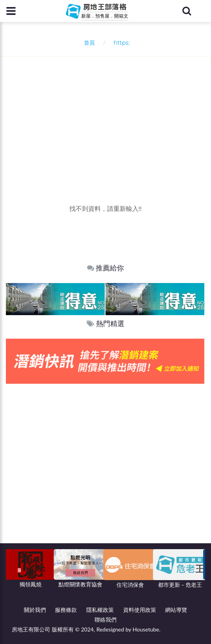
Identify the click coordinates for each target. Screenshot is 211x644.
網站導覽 (176, 610)
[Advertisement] (108, 116)
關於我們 (35, 610)
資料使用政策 (140, 610)
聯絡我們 (105, 620)
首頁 (88, 43)
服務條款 (66, 610)
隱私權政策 (100, 610)
